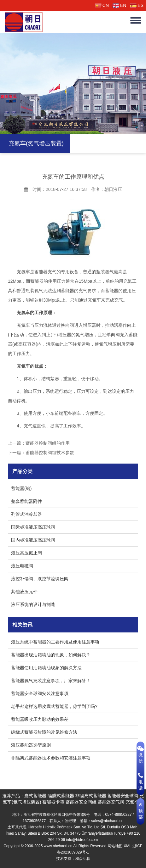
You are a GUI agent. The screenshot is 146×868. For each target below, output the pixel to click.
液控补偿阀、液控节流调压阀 (40, 579)
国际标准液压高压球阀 (33, 527)
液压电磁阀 (22, 566)
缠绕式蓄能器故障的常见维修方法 (44, 732)
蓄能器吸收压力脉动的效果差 (40, 719)
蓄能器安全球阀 (123, 796)
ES (137, 5)
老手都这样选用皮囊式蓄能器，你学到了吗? (54, 706)
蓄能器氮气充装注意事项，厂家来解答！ (51, 681)
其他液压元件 (24, 592)
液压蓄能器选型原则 (31, 745)
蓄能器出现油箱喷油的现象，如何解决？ (51, 655)
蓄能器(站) (21, 488)
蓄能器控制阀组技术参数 (50, 453)
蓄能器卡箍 (53, 802)
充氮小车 (134, 802)
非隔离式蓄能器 (91, 796)
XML (127, 846)
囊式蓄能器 (35, 796)
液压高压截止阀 (26, 553)
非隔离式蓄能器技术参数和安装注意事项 (51, 758)
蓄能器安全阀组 (81, 802)
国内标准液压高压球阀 (33, 540)
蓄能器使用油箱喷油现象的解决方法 (46, 668)
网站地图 (115, 846)
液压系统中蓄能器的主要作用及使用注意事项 (55, 642)
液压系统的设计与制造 (33, 604)
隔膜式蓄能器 (61, 796)
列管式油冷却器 (26, 514)
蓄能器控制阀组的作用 (48, 443)
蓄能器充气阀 (111, 802)
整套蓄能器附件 (26, 501)
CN (102, 5)
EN (119, 5)
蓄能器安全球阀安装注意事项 (40, 693)
